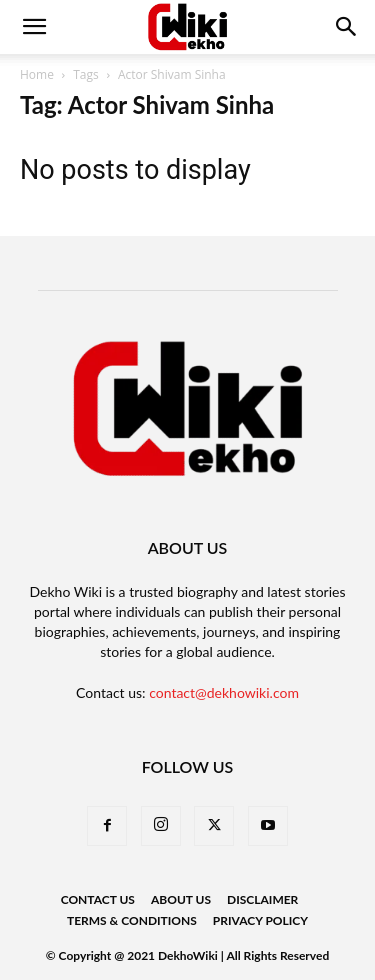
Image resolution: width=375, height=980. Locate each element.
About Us (181, 899)
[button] (347, 27)
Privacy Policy (260, 920)
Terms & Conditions (132, 920)
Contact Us (98, 899)
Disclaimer (262, 899)
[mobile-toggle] (34, 27)
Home (37, 74)
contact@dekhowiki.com (224, 692)
